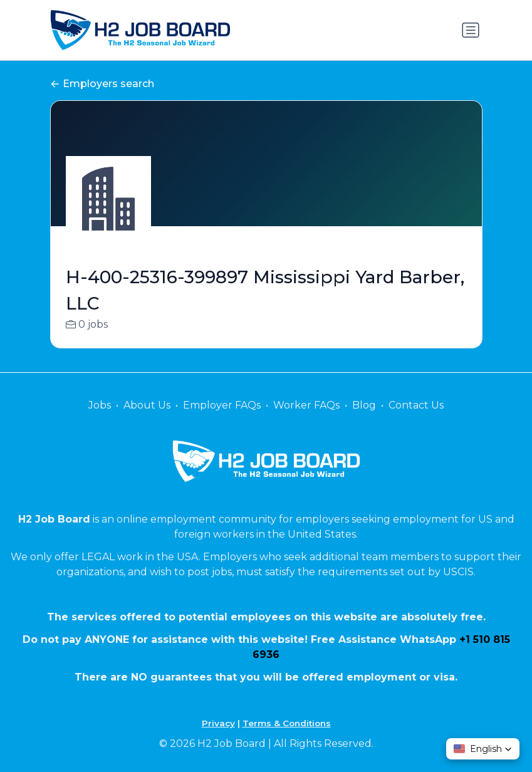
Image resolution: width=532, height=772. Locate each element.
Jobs (100, 405)
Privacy (218, 723)
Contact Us (416, 405)
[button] (483, 749)
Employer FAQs (222, 405)
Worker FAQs (306, 405)
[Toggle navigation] (471, 30)
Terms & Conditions (287, 723)
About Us (147, 405)
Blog (364, 405)
